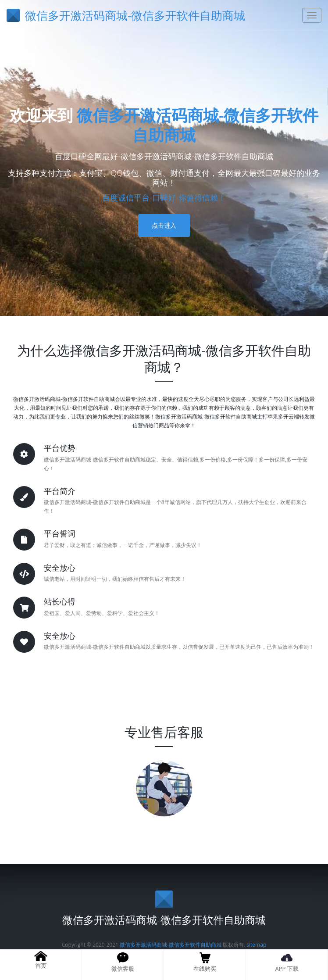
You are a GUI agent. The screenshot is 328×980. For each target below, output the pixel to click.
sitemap (256, 945)
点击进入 (164, 225)
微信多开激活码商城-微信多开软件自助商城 (198, 125)
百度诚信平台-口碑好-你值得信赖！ (164, 197)
